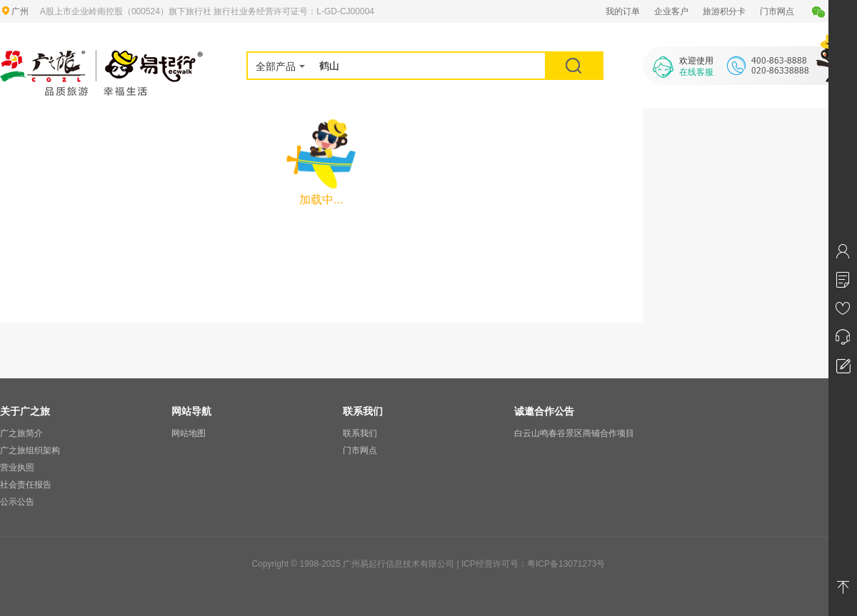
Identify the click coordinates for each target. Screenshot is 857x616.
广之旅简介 (21, 433)
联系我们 (360, 433)
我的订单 (623, 11)
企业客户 (671, 11)
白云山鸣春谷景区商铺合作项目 (574, 433)
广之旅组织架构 (30, 450)
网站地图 (189, 433)
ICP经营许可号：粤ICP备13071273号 (533, 564)
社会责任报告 (26, 485)
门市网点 (777, 11)
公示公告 (17, 502)
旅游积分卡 (724, 11)
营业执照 (17, 468)
